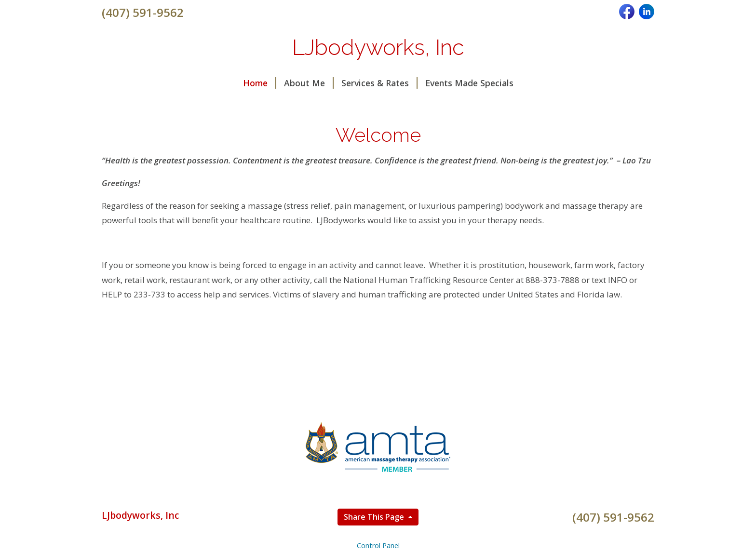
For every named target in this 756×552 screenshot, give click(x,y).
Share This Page (375, 517)
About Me (309, 83)
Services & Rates (379, 83)
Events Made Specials (469, 83)
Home (260, 83)
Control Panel (378, 545)
